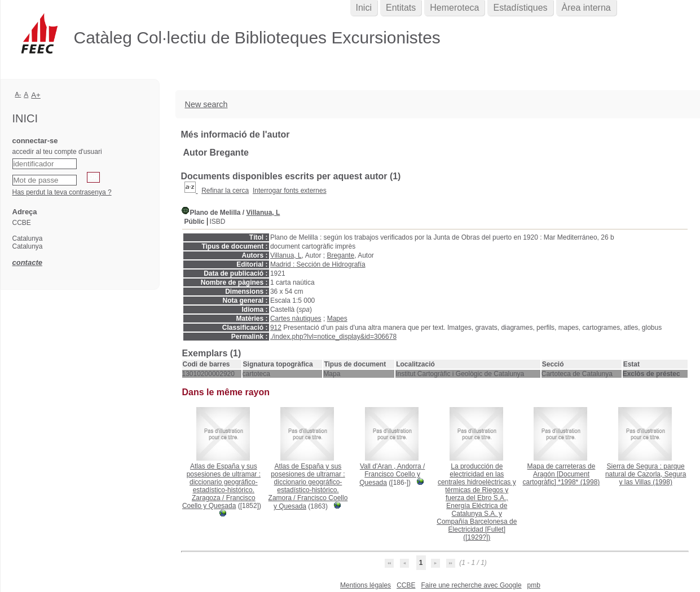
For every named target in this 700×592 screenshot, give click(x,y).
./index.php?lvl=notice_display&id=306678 (333, 337)
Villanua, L (263, 213)
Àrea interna (586, 8)
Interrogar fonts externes (290, 191)
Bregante (340, 255)
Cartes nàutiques (296, 319)
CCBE (406, 585)
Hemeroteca (454, 8)
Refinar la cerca (225, 191)
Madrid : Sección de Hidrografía (318, 264)
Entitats (401, 8)
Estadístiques (520, 8)
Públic (195, 222)
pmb (534, 585)
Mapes (337, 319)
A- (18, 94)
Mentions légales (366, 585)
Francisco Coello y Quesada (219, 502)
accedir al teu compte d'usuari (57, 152)
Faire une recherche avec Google (471, 585)
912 (276, 328)
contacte (27, 262)
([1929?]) (477, 502)
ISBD (218, 222)
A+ (36, 95)
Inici (364, 8)
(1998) (562, 474)
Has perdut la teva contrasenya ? (62, 192)
